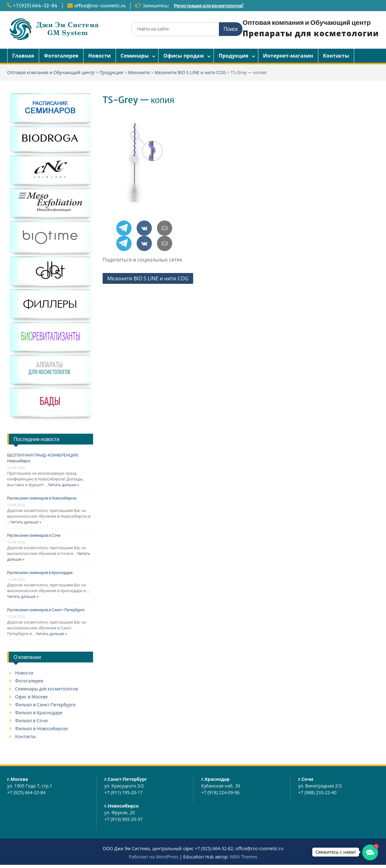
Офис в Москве (32, 697)
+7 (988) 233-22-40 (318, 792)
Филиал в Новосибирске (42, 728)
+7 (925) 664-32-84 (35, 6)
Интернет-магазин (288, 56)
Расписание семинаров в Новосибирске (42, 498)
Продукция (234, 56)
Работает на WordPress (154, 857)
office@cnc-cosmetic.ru (100, 6)
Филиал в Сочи (32, 721)
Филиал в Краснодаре (39, 713)
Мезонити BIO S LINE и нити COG (148, 278)
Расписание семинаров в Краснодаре (40, 573)
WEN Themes (244, 857)
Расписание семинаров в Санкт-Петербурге (46, 610)
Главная (23, 56)
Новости (100, 56)
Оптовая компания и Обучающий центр (307, 22)
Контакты (336, 56)
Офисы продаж (184, 56)
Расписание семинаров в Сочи (34, 535)
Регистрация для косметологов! (209, 6)
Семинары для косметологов (47, 689)
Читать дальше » (64, 485)
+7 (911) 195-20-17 (124, 792)
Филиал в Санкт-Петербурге (46, 705)
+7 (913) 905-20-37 (124, 819)
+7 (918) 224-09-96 (221, 792)
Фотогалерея (61, 56)
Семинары (135, 56)
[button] (370, 852)
